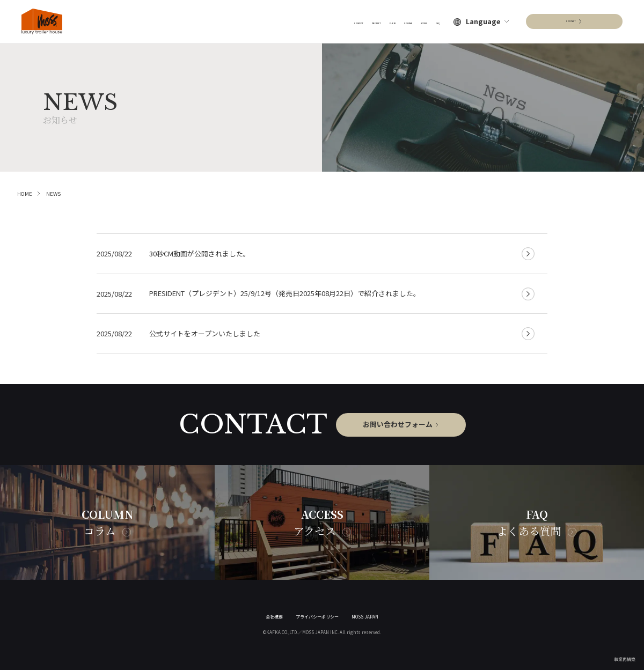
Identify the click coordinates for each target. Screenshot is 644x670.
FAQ (433, 21)
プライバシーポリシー (317, 617)
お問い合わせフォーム (398, 424)
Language (483, 22)
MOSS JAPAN (365, 617)
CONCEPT (258, 21)
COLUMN (368, 21)
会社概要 (274, 617)
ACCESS (404, 21)
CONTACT (571, 21)
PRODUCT (300, 21)
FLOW (335, 21)
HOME (25, 194)
